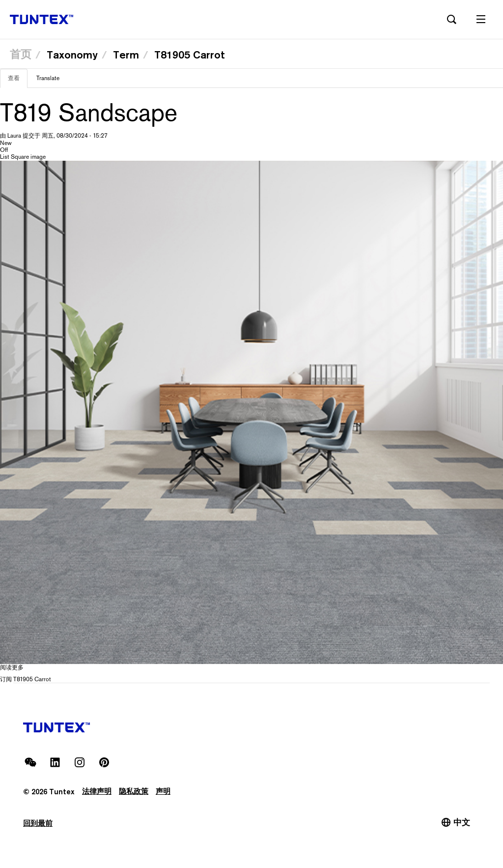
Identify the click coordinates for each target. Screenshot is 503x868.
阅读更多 (12, 667)
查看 (18, 81)
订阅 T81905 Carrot (26, 679)
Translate (48, 78)
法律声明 (97, 792)
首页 (21, 54)
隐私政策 (134, 792)
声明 (163, 792)
